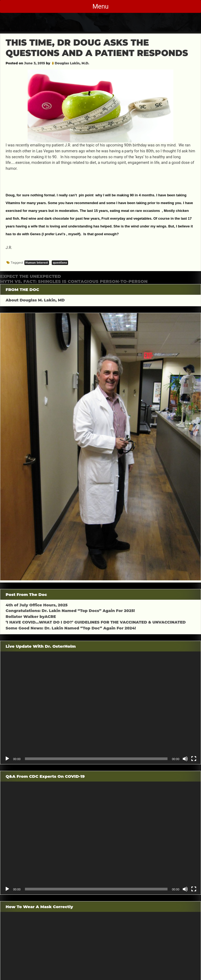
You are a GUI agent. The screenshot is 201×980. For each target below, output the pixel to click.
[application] (100, 708)
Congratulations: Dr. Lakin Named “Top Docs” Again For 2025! (70, 611)
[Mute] (185, 759)
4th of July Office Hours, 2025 (37, 605)
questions (60, 263)
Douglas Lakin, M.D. (72, 63)
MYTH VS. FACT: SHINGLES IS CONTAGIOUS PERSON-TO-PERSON (74, 281)
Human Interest (37, 263)
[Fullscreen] (194, 759)
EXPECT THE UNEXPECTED (31, 276)
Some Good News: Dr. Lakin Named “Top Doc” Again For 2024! (71, 628)
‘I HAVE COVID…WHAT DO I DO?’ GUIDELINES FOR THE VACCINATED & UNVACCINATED (96, 622)
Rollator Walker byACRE (31, 617)
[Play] (7, 759)
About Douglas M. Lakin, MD (35, 300)
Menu (100, 6)
